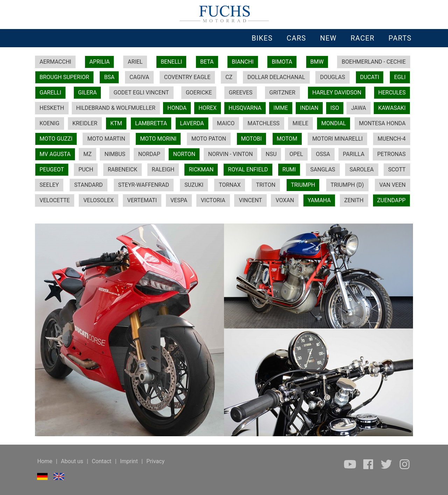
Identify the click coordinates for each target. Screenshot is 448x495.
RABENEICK (123, 169)
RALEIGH (163, 169)
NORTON (184, 154)
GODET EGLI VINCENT (141, 93)
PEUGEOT (52, 169)
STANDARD (88, 185)
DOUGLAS (332, 77)
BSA (109, 77)
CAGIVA (139, 77)
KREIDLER (85, 123)
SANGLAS (323, 169)
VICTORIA (213, 200)
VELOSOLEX (99, 200)
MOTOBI (251, 139)
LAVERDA (192, 123)
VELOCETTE (55, 200)
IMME (281, 108)
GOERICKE (199, 93)
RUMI (289, 169)
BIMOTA (282, 62)
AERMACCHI (55, 62)
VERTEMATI (142, 200)
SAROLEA (362, 169)
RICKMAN (201, 169)
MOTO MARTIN (106, 139)
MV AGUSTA (55, 154)
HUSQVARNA (245, 108)
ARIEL (135, 62)
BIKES (262, 38)
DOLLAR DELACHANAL (276, 77)
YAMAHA (319, 200)
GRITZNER (282, 93)
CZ (229, 77)
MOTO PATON (209, 139)
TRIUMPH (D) (347, 185)
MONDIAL (334, 123)
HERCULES (392, 93)
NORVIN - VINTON (231, 154)
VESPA (179, 200)
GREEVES (241, 93)
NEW (328, 38)
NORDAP (149, 154)
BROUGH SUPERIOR (64, 77)
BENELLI (171, 62)
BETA (207, 62)
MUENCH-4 (392, 139)
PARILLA (354, 154)
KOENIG (50, 123)
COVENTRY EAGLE (187, 77)
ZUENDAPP (391, 200)
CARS (296, 38)
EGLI (400, 77)
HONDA (177, 108)
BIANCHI (243, 62)
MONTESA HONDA (382, 123)
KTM (116, 123)
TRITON (266, 185)
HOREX (207, 108)
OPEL (296, 154)
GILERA (87, 93)
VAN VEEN (393, 185)
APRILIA (99, 62)
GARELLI (50, 93)
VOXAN (285, 200)
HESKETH (52, 108)
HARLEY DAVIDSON (337, 93)
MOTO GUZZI (56, 139)
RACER (363, 38)
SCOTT (397, 169)
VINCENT (250, 200)
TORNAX (230, 185)
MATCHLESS (263, 123)
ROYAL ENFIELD (248, 169)
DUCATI (370, 77)
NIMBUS (115, 154)
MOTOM (287, 139)
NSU (271, 154)
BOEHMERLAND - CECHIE (374, 62)
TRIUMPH (303, 185)
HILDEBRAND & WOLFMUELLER (116, 108)
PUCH (86, 169)
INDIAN (309, 108)
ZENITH (354, 200)
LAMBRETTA (151, 123)
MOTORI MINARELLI (337, 139)
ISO (335, 108)
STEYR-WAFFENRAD (144, 185)
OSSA (323, 154)
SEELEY (49, 185)
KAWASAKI (392, 108)
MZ (87, 154)
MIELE (300, 123)
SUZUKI (194, 185)
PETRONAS (391, 154)
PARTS (400, 38)
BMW (317, 62)
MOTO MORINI (158, 139)
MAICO (226, 123)
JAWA (359, 108)
